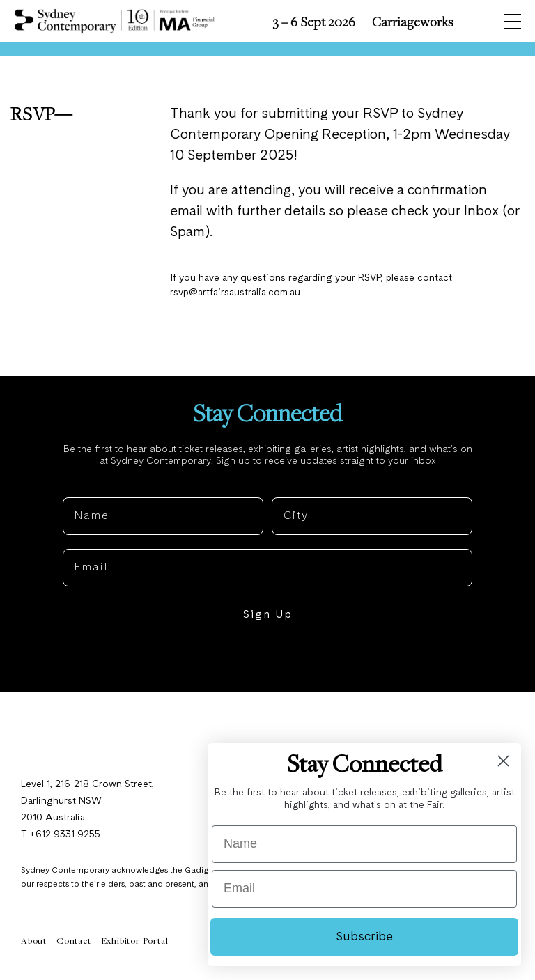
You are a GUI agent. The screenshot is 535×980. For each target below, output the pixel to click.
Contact (74, 942)
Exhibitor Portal (135, 942)
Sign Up (267, 616)
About (34, 942)
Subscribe (364, 937)
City (284, 488)
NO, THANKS (268, 659)
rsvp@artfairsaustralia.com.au (236, 293)
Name (80, 488)
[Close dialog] (503, 761)
